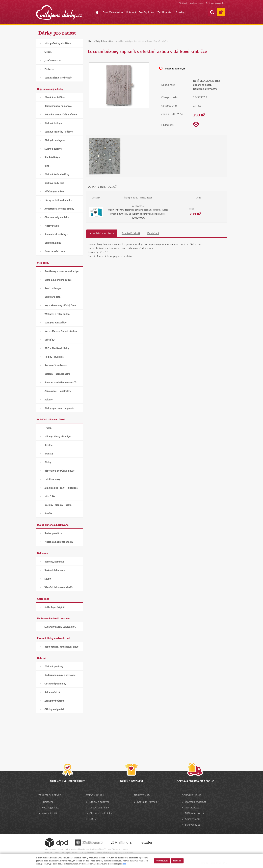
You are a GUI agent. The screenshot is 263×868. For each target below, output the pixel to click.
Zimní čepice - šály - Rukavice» (61, 488)
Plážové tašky (52, 226)
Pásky (48, 462)
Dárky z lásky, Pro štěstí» (58, 78)
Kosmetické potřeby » (56, 234)
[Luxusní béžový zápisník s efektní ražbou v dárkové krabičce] (119, 65)
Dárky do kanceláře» (56, 323)
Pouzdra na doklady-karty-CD (60, 382)
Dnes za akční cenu (55, 251)
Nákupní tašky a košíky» (58, 43)
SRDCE (48, 52)
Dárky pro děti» (53, 297)
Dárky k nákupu (53, 243)
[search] (212, 12)
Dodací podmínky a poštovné (60, 675)
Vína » (48, 166)
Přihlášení (183, 3)
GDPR (93, 819)
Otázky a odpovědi (54, 709)
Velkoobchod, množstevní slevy (61, 647)
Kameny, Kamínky (54, 562)
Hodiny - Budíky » (54, 357)
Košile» (48, 445)
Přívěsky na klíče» (54, 192)
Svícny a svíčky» (53, 149)
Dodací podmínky (99, 807)
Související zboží (131, 233)
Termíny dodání (147, 12)
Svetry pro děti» (53, 533)
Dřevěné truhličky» (55, 97)
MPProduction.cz (195, 813)
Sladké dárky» (52, 157)
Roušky (48, 513)
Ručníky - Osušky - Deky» (58, 505)
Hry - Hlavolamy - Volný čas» (60, 305)
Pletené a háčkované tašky (59, 542)
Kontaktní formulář (148, 802)
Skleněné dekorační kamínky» (61, 114)
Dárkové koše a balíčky (57, 174)
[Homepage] (95, 12)
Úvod (91, 41)
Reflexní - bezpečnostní (57, 374)
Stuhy (48, 579)
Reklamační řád (53, 692)
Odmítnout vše (162, 861)
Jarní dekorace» (53, 60)
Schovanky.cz (192, 825)
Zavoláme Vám (165, 12)
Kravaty (49, 454)
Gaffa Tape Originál (55, 607)
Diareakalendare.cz (196, 802)
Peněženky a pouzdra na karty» (61, 271)
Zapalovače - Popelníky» (58, 391)
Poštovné (131, 12)
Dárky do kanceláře (103, 41)
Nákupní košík (49, 813)
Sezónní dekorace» (55, 570)
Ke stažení (153, 233)
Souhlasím (177, 861)
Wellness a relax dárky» (57, 314)
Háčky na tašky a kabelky (58, 200)
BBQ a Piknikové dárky (57, 348)
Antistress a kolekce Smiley (59, 209)
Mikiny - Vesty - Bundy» (58, 436)
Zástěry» (49, 69)
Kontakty (180, 12)
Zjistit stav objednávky (215, 3)
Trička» (48, 428)
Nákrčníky (50, 496)
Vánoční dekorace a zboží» (59, 587)
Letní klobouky (52, 479)
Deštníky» (50, 340)
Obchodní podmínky (55, 684)
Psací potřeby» (53, 288)
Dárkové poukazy (54, 666)
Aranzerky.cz (192, 819)
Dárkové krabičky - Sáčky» (59, 132)
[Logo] (59, 12)
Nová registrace (196, 3)
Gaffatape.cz (192, 807)
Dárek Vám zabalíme (113, 12)
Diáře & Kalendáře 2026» (58, 280)
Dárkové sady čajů (54, 183)
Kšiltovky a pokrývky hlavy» (60, 471)
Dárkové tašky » (53, 123)
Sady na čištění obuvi (56, 365)
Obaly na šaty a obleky (57, 217)
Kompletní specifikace (102, 233)
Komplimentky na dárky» (58, 106)
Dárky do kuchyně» (55, 140)
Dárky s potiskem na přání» (59, 408)
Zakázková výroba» (55, 701)
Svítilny (49, 400)
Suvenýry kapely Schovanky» (60, 627)
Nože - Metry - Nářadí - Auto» (61, 331)
